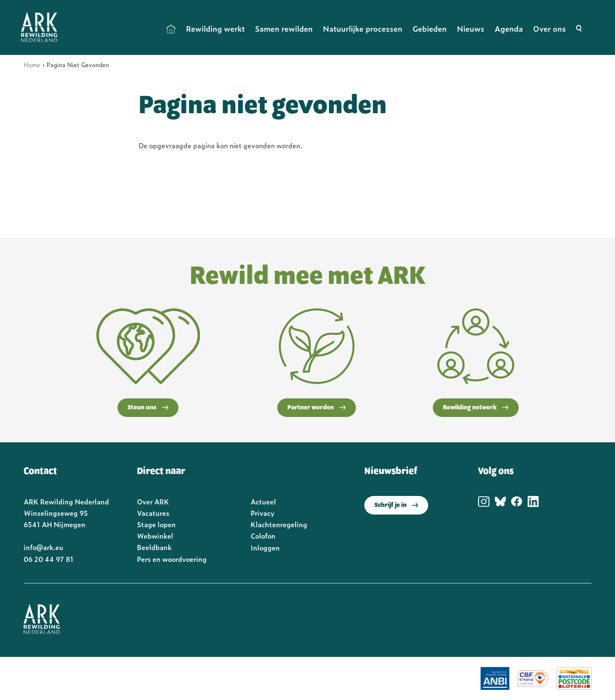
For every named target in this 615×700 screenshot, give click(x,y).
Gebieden (430, 29)
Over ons (549, 29)
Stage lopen (156, 524)
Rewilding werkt (215, 29)
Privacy (262, 513)
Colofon (263, 536)
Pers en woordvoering (172, 559)
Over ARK (153, 501)
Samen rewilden (284, 29)
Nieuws (471, 29)
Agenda (509, 29)
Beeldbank (154, 547)
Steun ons (148, 408)
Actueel (263, 501)
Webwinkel (155, 536)
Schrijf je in (396, 505)
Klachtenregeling (279, 524)
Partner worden (317, 408)
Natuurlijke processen (363, 29)
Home (171, 29)
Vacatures (153, 513)
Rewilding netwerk (476, 408)
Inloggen (265, 547)
